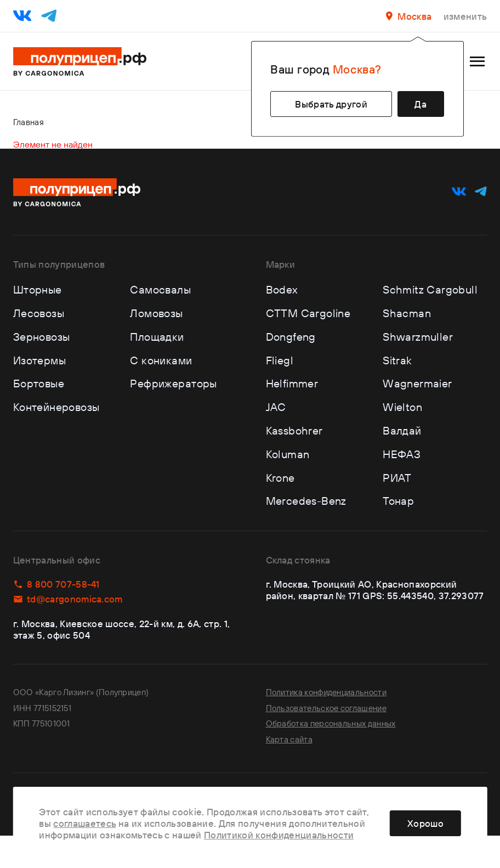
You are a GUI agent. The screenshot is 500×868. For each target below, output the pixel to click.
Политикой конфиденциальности (279, 835)
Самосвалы (160, 289)
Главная (29, 122)
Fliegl (280, 360)
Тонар (398, 501)
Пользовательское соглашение (326, 708)
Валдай (402, 430)
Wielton (402, 407)
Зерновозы (42, 337)
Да (421, 104)
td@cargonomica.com (68, 599)
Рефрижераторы (173, 383)
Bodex (282, 289)
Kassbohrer (294, 430)
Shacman (407, 313)
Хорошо (425, 823)
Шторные (38, 289)
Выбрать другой (331, 104)
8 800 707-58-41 (56, 584)
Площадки (157, 337)
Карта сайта (289, 739)
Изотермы (39, 360)
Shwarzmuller (418, 337)
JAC (276, 407)
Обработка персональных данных (331, 723)
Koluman (288, 454)
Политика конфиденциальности (326, 692)
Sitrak (397, 360)
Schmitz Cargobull (430, 289)
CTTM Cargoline (308, 313)
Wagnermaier (417, 383)
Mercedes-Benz (306, 501)
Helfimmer (292, 383)
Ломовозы (156, 313)
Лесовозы (39, 313)
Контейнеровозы (56, 407)
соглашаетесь (84, 823)
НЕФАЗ (402, 454)
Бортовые (39, 383)
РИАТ (397, 478)
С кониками (161, 360)
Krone (280, 478)
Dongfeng (291, 337)
